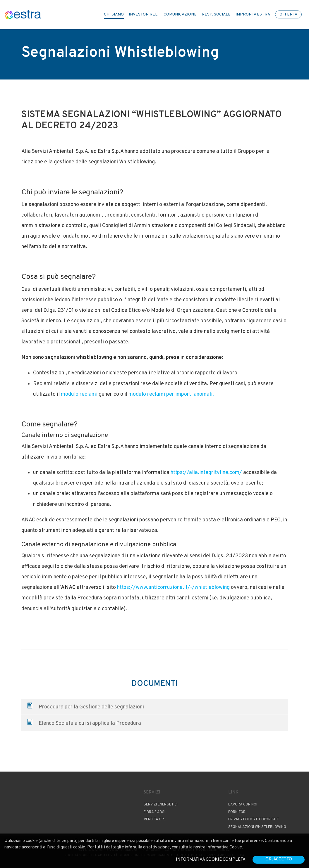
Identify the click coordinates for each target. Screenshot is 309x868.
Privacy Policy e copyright (254, 819)
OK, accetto (279, 859)
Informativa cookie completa (211, 860)
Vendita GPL (155, 819)
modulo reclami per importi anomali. (171, 394)
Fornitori (237, 812)
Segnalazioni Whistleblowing (257, 827)
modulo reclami (79, 394)
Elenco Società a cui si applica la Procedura (84, 723)
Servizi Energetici (161, 805)
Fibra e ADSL (155, 812)
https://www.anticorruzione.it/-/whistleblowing (173, 588)
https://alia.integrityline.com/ (206, 473)
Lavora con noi (243, 805)
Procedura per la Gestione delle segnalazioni (86, 707)
